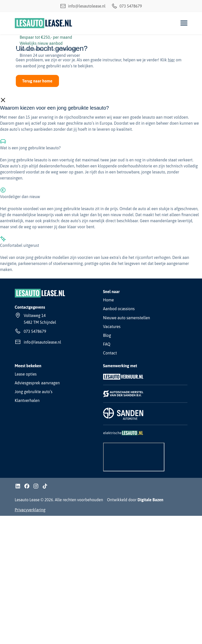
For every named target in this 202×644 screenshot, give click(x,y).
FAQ (107, 344)
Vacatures (112, 327)
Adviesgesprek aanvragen (37, 383)
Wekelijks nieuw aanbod (41, 43)
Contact (110, 353)
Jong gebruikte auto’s (34, 392)
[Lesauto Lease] (44, 23)
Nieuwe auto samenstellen (127, 318)
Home (109, 300)
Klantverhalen (27, 400)
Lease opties (26, 374)
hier (171, 60)
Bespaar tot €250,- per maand (46, 37)
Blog (107, 335)
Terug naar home (37, 81)
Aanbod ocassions (119, 309)
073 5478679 (127, 6)
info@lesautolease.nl (83, 6)
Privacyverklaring (30, 510)
